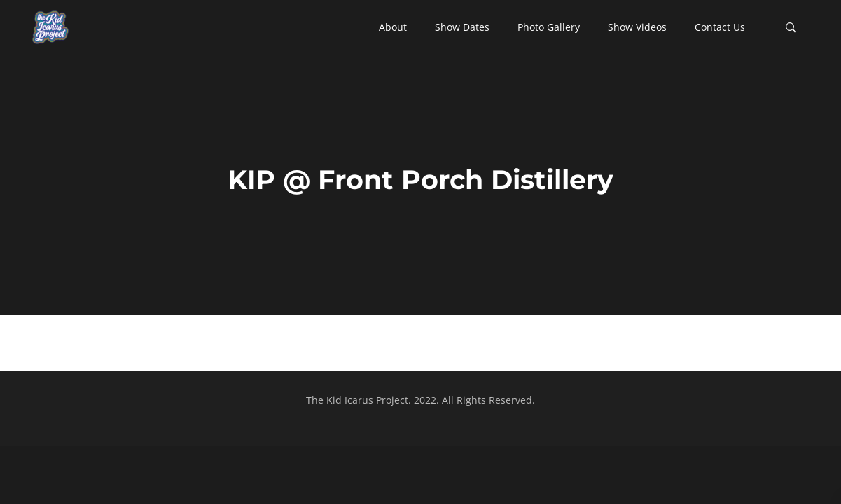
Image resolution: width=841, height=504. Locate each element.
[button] (393, 27)
